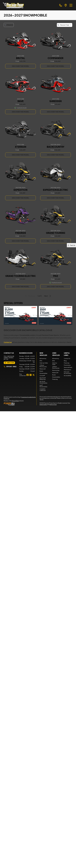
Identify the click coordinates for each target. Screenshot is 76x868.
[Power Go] (20, 404)
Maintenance (67, 370)
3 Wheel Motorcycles (43, 366)
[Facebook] (28, 375)
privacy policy (43, 405)
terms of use (53, 405)
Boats (41, 371)
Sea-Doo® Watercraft (43, 379)
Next (48, 296)
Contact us (8, 342)
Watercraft (43, 369)
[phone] (61, 5)
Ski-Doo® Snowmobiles (43, 382)
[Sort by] (65, 25)
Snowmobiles (43, 373)
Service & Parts (68, 367)
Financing (55, 379)
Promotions (67, 365)
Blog (65, 361)
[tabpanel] (27, 364)
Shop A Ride (15, 401)
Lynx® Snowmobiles (43, 386)
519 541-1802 (10, 367)
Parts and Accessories (67, 373)
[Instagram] (31, 375)
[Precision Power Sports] (13, 5)
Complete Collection (43, 390)
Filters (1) (9, 25)
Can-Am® (42, 376)
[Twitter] (34, 375)
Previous (30, 296)
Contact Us (67, 359)
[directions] (66, 5)
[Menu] (71, 5)
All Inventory (43, 359)
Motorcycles (56, 370)
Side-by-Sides (44, 363)
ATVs (41, 361)
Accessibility (67, 376)
